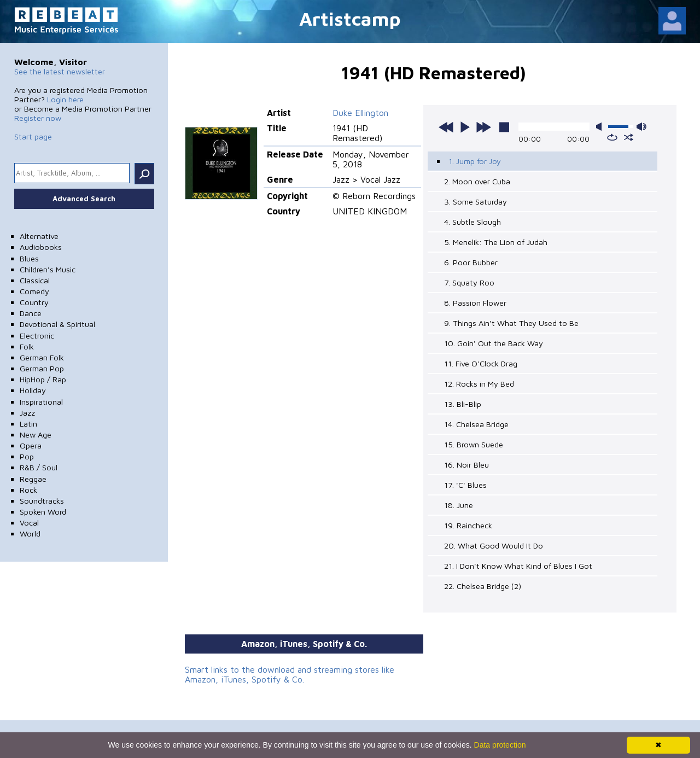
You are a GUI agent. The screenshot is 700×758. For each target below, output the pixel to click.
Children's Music (48, 269)
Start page (33, 136)
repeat (612, 137)
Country (34, 302)
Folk (27, 346)
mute (601, 127)
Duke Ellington (360, 113)
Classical (35, 280)
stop (504, 127)
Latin (28, 424)
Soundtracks (42, 501)
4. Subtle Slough (472, 222)
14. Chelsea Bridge (476, 424)
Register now (38, 118)
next (483, 127)
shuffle (629, 137)
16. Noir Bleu (466, 465)
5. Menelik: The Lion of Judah (496, 242)
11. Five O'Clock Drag (481, 363)
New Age (36, 435)
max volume (641, 127)
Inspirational (41, 402)
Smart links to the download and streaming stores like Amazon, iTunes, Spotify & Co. (290, 674)
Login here (65, 99)
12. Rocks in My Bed (479, 384)
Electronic (37, 336)
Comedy (34, 291)
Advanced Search (84, 199)
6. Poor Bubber (471, 262)
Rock (28, 490)
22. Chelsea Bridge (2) (483, 586)
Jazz (27, 413)
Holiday (33, 390)
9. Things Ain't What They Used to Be (511, 323)
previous (446, 127)
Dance (31, 313)
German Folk (42, 357)
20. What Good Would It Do (494, 546)
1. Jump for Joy (475, 161)
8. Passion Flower (475, 303)
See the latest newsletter (60, 71)
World (30, 533)
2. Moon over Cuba (477, 181)
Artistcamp (350, 18)
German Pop (42, 368)
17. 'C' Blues (465, 485)
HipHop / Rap (43, 379)
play (465, 127)
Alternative (39, 236)
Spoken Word (43, 512)
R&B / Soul (39, 467)
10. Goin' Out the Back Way (494, 343)
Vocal (29, 523)
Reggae (33, 479)
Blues (29, 258)
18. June (459, 505)
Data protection (500, 745)
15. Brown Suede (474, 444)
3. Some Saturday (476, 202)
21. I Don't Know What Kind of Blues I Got (518, 566)
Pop (27, 456)
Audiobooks (41, 247)
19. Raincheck (468, 525)
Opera (31, 445)
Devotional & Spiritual (57, 324)
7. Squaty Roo (469, 282)
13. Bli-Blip (463, 404)
